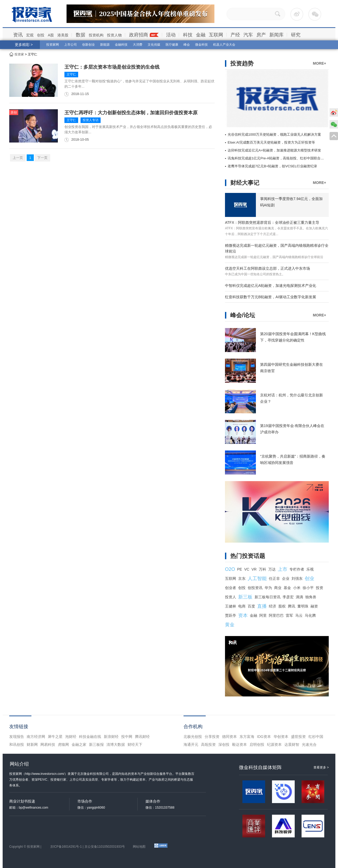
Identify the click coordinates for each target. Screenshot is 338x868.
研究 (296, 35)
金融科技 (121, 45)
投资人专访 (91, 120)
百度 (251, 606)
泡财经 (71, 737)
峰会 (187, 45)
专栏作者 (297, 569)
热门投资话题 (248, 556)
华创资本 (281, 737)
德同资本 (229, 737)
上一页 (18, 158)
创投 (41, 35)
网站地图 (139, 847)
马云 (299, 615)
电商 (242, 606)
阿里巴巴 (276, 615)
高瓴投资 (208, 744)
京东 (242, 578)
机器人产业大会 (224, 45)
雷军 (289, 615)
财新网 (32, 744)
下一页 (42, 158)
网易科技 (48, 744)
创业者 (231, 588)
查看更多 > (321, 767)
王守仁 (71, 74)
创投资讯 (255, 588)
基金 (287, 588)
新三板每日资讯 (267, 597)
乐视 (310, 569)
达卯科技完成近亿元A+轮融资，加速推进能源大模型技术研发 (274, 150)
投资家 (19, 54)
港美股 (63, 35)
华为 (268, 588)
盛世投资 (298, 737)
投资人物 (114, 35)
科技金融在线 (90, 737)
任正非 (274, 578)
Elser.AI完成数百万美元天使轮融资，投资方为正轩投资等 (271, 142)
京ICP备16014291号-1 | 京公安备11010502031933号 (88, 847)
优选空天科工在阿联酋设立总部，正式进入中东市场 (267, 268)
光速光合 (309, 744)
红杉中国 (316, 737)
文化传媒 (154, 45)
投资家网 (53, 45)
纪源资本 (274, 744)
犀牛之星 (55, 737)
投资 (320, 588)
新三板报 (96, 744)
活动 (171, 35)
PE (240, 569)
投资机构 (96, 35)
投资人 (231, 597)
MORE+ (320, 63)
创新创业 (88, 45)
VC (247, 569)
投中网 (127, 737)
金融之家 (79, 744)
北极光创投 (193, 737)
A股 (51, 35)
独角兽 (311, 597)
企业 (286, 578)
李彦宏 (288, 597)
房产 (261, 35)
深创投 (224, 744)
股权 (282, 606)
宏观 (30, 35)
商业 (278, 588)
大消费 (138, 45)
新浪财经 (111, 737)
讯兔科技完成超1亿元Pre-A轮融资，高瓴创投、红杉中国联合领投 (278, 158)
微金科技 (201, 45)
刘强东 (297, 578)
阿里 (263, 615)
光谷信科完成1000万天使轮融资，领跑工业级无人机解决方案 (274, 134)
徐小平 (308, 588)
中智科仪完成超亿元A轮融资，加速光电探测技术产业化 (271, 286)
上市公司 (71, 45)
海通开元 (191, 744)
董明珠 (303, 606)
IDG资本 (264, 737)
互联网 (216, 35)
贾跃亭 (231, 615)
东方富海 (247, 737)
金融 (201, 35)
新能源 (105, 45)
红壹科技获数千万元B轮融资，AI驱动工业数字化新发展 (271, 297)
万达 (272, 569)
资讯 (18, 35)
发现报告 (17, 737)
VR (254, 569)
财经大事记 (245, 183)
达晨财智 (292, 744)
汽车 (248, 35)
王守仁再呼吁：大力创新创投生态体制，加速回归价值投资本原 (131, 113)
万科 (262, 569)
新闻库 (276, 35)
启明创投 (257, 744)
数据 (81, 35)
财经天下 (135, 744)
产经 (235, 35)
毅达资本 (240, 744)
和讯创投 (17, 744)
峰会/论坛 (243, 315)
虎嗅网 (63, 744)
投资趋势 (242, 63)
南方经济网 (36, 737)
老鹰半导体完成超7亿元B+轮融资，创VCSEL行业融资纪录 (272, 166)
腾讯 (292, 606)
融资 (314, 606)
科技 (188, 35)
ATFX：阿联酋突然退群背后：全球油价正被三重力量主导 (272, 222)
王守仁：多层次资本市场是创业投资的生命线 (112, 67)
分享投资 (212, 737)
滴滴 (299, 597)
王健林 (231, 606)
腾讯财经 (142, 737)
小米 (297, 588)
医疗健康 (172, 45)
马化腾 (310, 615)
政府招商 (139, 35)
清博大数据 (116, 744)
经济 (273, 606)
